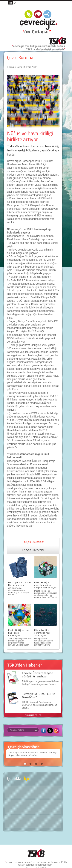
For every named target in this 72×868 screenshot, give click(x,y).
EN (15, 3)
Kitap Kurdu (33, 822)
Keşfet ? (33, 792)
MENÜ (58, 7)
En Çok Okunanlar (33, 542)
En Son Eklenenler (33, 550)
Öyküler (33, 807)
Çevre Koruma (20, 57)
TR (10, 3)
